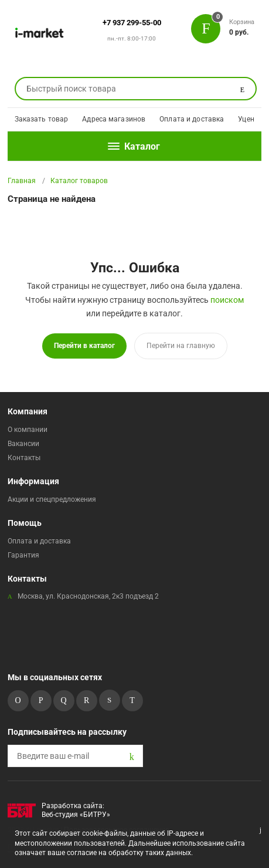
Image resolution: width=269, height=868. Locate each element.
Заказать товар (42, 119)
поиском (227, 300)
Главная (22, 181)
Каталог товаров (79, 181)
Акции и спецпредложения (52, 499)
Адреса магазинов (114, 119)
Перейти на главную (181, 346)
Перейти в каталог (84, 346)
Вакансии (23, 444)
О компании (28, 430)
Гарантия (23, 555)
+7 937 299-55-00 (132, 23)
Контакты (24, 458)
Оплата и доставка (192, 119)
